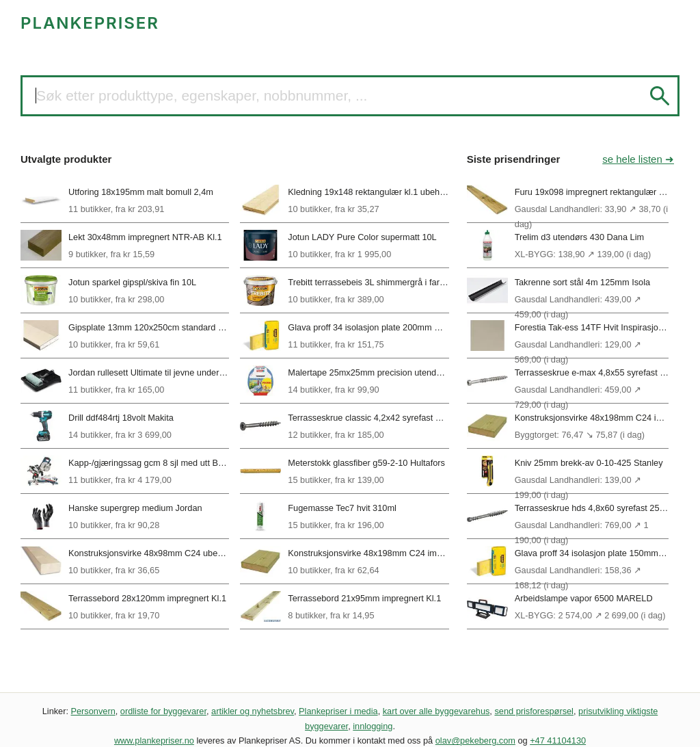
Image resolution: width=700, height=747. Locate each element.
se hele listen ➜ (638, 159)
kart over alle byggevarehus (436, 711)
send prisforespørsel (534, 711)
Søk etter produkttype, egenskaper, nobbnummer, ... (202, 95)
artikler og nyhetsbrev (253, 711)
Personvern (93, 711)
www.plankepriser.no (154, 741)
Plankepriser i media (338, 711)
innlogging (373, 726)
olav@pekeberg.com (475, 741)
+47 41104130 (558, 741)
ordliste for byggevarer (163, 711)
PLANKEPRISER (90, 23)
